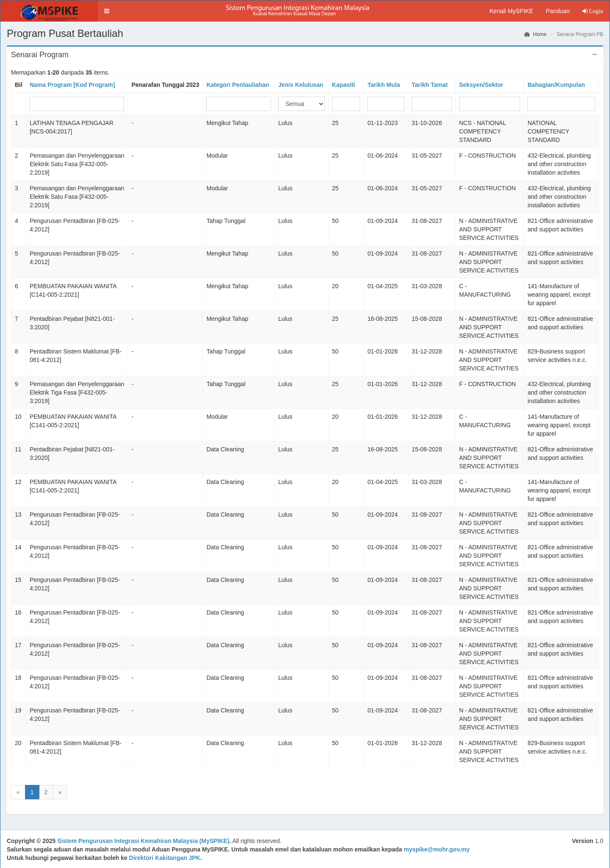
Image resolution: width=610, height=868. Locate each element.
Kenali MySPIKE (512, 11)
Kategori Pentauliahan (238, 85)
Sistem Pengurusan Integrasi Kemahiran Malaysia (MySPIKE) (143, 841)
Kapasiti (344, 85)
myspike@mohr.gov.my (437, 849)
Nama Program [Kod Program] (72, 85)
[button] (107, 11)
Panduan (557, 11)
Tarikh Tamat (430, 85)
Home (535, 34)
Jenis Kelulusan (301, 85)
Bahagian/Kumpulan (556, 85)
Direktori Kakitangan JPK (165, 858)
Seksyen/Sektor (481, 85)
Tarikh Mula (384, 85)
